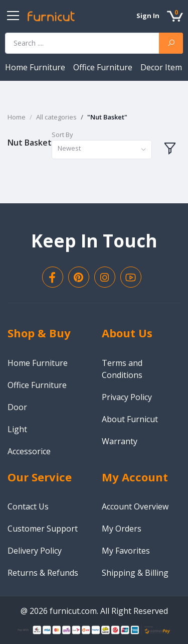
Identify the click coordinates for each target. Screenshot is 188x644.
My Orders (122, 529)
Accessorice (29, 451)
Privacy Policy (127, 397)
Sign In (148, 16)
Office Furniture (104, 67)
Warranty (120, 441)
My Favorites (126, 551)
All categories (56, 117)
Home (17, 117)
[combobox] (102, 150)
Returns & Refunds (43, 573)
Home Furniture (36, 67)
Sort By (62, 135)
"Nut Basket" (107, 117)
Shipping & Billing (135, 573)
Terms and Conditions (122, 369)
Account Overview (135, 506)
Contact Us (28, 506)
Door (17, 407)
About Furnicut (130, 419)
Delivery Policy (35, 551)
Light (17, 429)
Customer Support (43, 529)
